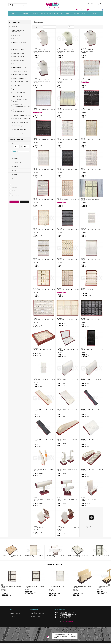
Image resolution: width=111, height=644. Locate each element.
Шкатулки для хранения (64, 13)
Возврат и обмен (35, 616)
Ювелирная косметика (80, 13)
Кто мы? (12, 612)
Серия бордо (17, 46)
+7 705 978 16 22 (97, 3)
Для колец (17, 89)
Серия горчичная (19, 50)
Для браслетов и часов (21, 82)
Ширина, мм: (15, 166)
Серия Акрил (17, 64)
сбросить (24, 202)
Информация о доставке (38, 614)
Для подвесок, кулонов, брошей (21, 100)
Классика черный (19, 60)
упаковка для (53, 5)
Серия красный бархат (20, 75)
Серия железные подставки (22, 115)
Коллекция (14, 175)
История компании (15, 614)
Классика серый (19, 57)
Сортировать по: (38, 27)
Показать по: (64, 27)
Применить (14, 202)
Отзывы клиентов (14, 615)
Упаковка (13, 13)
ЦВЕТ (13, 179)
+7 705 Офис (67, 612)
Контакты (12, 616)
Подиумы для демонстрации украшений (22, 106)
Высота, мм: (15, 162)
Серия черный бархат (20, 78)
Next (109, 585)
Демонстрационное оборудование (28, 13)
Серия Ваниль (18, 35)
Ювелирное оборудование (48, 13)
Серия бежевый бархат (21, 71)
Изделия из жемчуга (94, 13)
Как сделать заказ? (36, 612)
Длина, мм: (14, 171)
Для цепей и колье (19, 92)
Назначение (15, 158)
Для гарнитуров (18, 96)
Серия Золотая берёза (20, 42)
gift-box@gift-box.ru (68, 622)
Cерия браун (17, 39)
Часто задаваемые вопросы (39, 615)
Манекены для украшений (22, 119)
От (12, 147)
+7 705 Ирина (67, 614)
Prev (2, 585)
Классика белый (19, 53)
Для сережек (18, 85)
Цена (13, 144)
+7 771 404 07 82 (65, 618)
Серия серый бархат (20, 67)
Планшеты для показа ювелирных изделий (20, 111)
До (22, 147)
